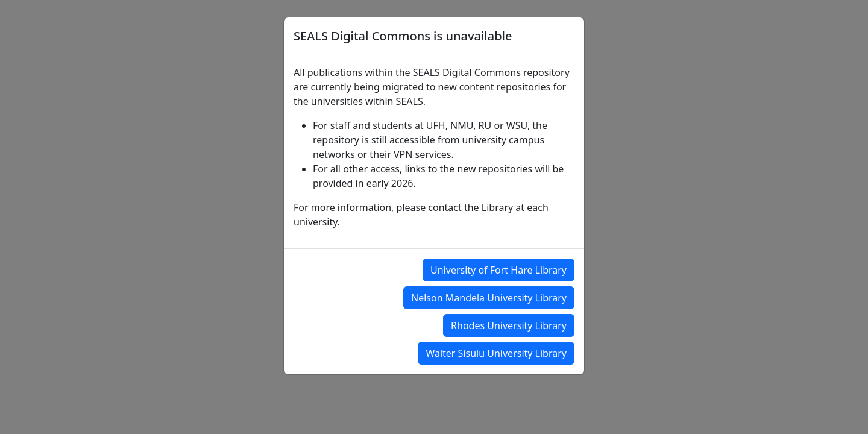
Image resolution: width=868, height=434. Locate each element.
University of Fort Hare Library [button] (498, 270)
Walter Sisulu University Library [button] (496, 353)
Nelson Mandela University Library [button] (489, 298)
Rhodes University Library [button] (509, 325)
